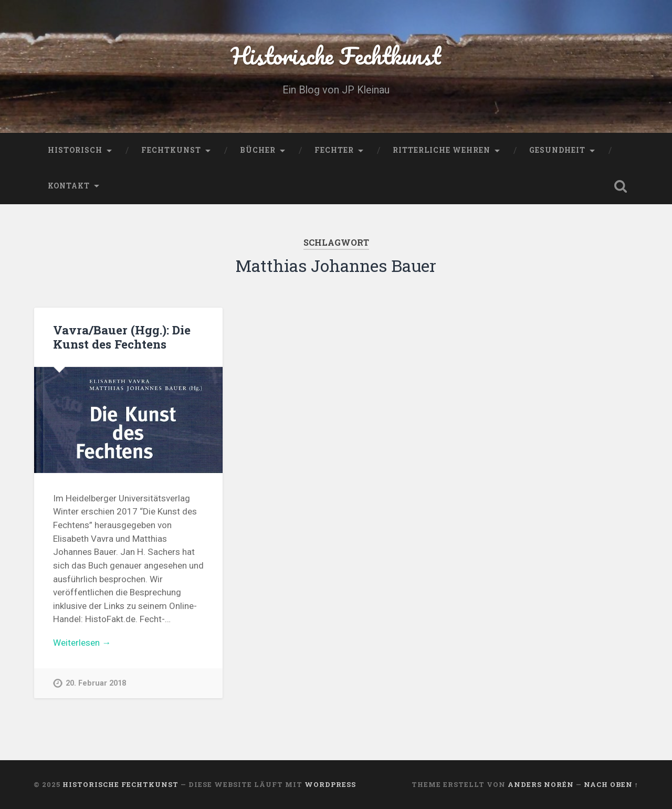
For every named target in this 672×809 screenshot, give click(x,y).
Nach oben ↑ (611, 784)
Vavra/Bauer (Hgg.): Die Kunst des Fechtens (122, 337)
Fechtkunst (171, 150)
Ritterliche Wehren (442, 150)
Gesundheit (557, 150)
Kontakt (69, 186)
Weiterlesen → (82, 643)
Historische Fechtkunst (336, 55)
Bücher (258, 150)
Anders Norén (541, 784)
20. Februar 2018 (96, 683)
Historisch (75, 150)
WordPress (330, 784)
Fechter (334, 150)
